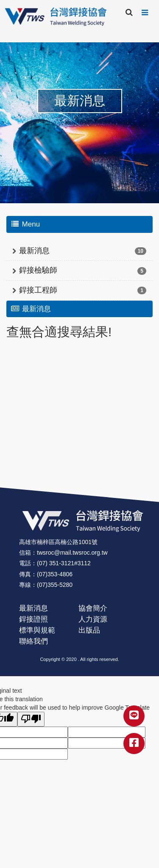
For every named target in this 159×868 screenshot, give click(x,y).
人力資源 (93, 619)
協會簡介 (93, 608)
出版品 (89, 630)
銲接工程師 (38, 290)
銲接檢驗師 (38, 270)
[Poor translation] (31, 719)
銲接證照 (33, 619)
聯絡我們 (33, 641)
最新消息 (34, 251)
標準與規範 (37, 630)
